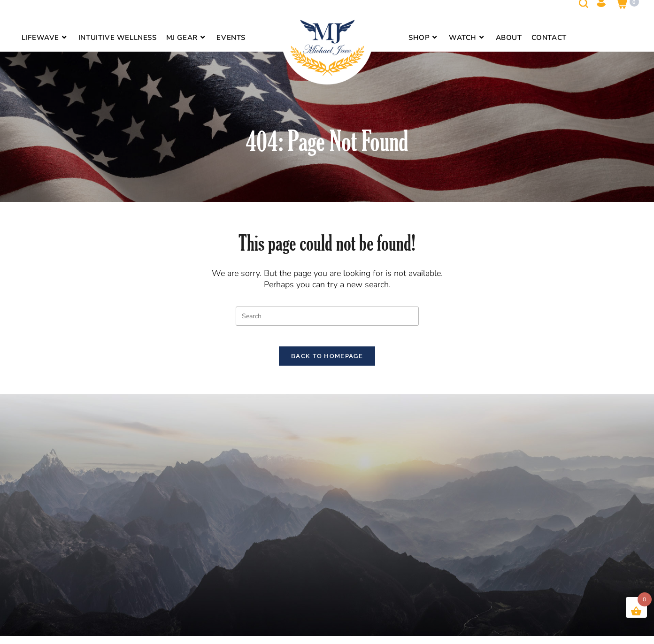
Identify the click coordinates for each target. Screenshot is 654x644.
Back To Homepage (327, 364)
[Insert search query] (327, 316)
